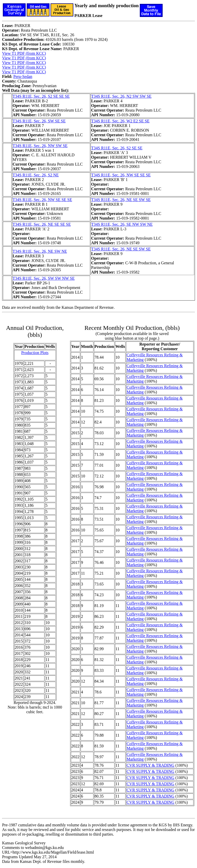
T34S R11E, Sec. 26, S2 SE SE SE (41, 96)
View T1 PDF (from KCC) (24, 53)
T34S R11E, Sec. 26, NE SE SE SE (42, 224)
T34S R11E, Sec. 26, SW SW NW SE (44, 278)
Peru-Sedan (23, 76)
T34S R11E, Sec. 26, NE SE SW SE (121, 200)
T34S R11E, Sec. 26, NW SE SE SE (121, 175)
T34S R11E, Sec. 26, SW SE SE (39, 121)
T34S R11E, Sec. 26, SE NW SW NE (122, 224)
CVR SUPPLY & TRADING (150, 765)
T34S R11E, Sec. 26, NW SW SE (40, 146)
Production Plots (35, 353)
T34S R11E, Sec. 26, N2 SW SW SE (121, 96)
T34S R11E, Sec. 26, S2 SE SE (117, 148)
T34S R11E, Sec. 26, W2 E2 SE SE (120, 121)
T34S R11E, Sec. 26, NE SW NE (40, 251)
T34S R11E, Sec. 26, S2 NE (36, 175)
